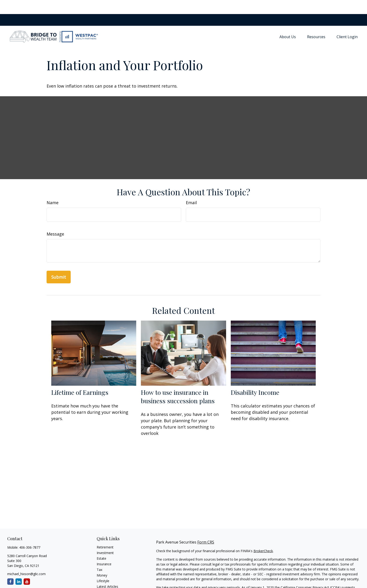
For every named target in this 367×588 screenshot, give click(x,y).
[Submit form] (59, 263)
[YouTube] (27, 568)
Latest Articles (107, 572)
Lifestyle (103, 567)
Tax (99, 556)
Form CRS (206, 528)
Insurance (104, 550)
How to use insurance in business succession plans (178, 382)
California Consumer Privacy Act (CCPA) (311, 573)
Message (55, 220)
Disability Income (255, 378)
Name (53, 189)
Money (102, 561)
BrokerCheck (263, 537)
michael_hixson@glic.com (26, 560)
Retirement (105, 533)
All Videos (104, 578)
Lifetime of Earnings (80, 378)
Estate (101, 544)
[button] (288, 22)
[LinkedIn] (19, 568)
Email (191, 189)
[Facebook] (10, 568)
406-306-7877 (30, 533)
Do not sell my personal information (279, 578)
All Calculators (107, 584)
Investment (105, 539)
